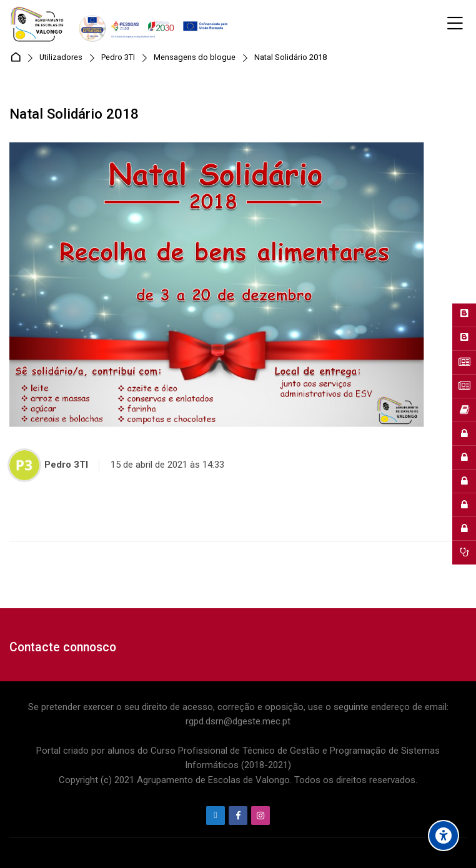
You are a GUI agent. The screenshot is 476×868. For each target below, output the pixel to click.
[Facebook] (238, 816)
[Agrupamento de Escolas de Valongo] (121, 24)
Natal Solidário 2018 (290, 58)
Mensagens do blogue (195, 58)
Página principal (18, 58)
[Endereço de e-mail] (216, 816)
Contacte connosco (63, 647)
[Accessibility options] (444, 836)
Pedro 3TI (118, 58)
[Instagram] (260, 816)
